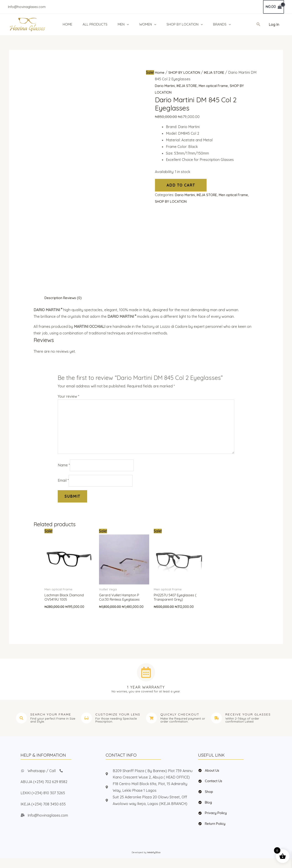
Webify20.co (154, 862)
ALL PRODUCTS (95, 24)
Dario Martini (166, 86)
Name (64, 470)
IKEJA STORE (217, 72)
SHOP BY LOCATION (185, 24)
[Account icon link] (274, 25)
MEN (123, 24)
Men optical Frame (218, 86)
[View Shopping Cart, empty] (274, 7)
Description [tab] (54, 298)
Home (160, 72)
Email (63, 486)
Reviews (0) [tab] (74, 298)
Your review (68, 396)
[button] (127, 24)
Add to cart (181, 185)
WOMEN (148, 24)
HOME (68, 24)
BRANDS (222, 24)
